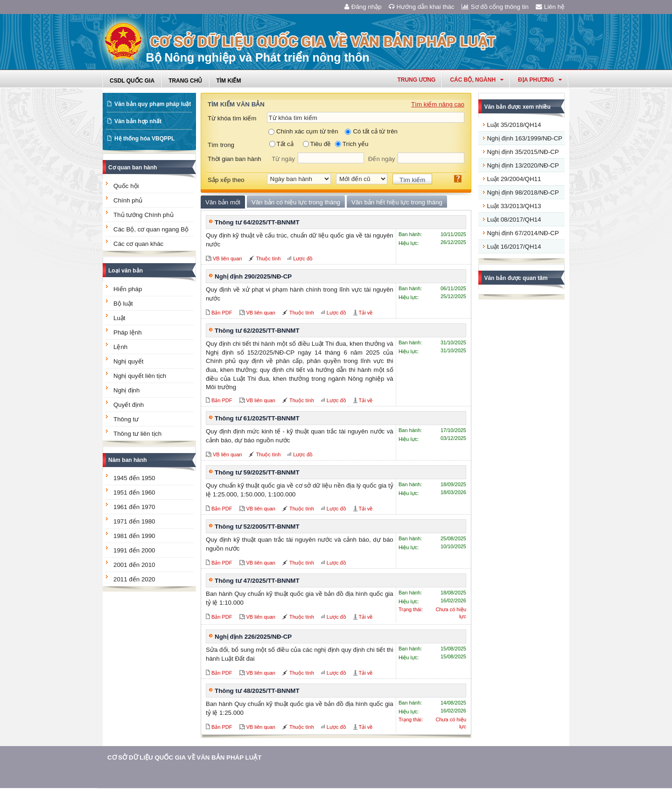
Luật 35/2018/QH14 (514, 125)
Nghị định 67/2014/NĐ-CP (523, 233)
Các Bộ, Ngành (477, 80)
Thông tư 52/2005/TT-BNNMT (257, 527)
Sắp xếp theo (226, 180)
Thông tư (126, 419)
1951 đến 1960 (134, 492)
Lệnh (120, 347)
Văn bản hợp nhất (138, 121)
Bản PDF (222, 313)
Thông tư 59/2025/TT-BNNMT (257, 472)
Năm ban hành (128, 460)
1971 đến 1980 (134, 521)
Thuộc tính (268, 258)
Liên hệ (550, 7)
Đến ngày (382, 159)
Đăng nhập (363, 7)
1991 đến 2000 (134, 550)
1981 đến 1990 (134, 536)
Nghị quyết (128, 361)
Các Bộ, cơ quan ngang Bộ (151, 229)
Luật (119, 318)
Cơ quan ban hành (133, 168)
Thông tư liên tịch (137, 434)
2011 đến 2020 (134, 579)
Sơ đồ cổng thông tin (495, 7)
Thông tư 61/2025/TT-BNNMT (257, 418)
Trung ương (416, 80)
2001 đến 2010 (134, 565)
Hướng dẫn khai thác (422, 7)
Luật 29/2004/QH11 (514, 179)
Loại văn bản (126, 271)
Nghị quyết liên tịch (140, 376)
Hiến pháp (128, 289)
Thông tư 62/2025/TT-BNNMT (257, 331)
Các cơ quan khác (138, 244)
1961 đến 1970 (134, 507)
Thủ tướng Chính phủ (143, 215)
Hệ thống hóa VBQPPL (144, 139)
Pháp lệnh (128, 332)
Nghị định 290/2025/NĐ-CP (253, 276)
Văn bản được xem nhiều (517, 107)
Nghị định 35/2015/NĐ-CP (523, 152)
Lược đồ (303, 258)
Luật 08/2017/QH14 (514, 220)
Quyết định (129, 405)
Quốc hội (126, 186)
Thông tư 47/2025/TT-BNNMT (257, 581)
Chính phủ (128, 200)
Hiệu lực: (409, 243)
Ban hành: (410, 234)
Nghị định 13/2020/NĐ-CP (523, 165)
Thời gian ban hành (234, 159)
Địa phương (540, 80)
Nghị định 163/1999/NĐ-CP (525, 138)
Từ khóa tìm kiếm (232, 118)
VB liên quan (227, 258)
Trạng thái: (411, 609)
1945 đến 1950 (134, 478)
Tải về (366, 313)
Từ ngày (283, 159)
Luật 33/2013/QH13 (514, 206)
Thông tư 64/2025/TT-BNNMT (257, 222)
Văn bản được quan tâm (516, 278)
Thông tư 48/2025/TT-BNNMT (257, 691)
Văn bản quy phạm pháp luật (153, 104)
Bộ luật (123, 304)
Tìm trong (221, 145)
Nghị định (126, 390)
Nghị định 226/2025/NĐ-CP (253, 637)
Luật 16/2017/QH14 (514, 247)
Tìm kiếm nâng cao (438, 104)
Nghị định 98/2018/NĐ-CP (523, 192)
